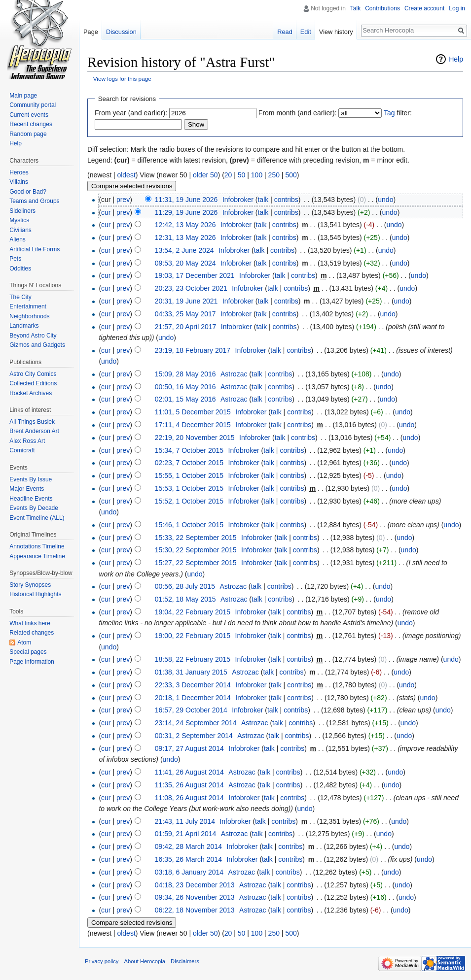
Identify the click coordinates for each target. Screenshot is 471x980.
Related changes (32, 633)
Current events (29, 115)
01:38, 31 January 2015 (191, 672)
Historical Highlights (35, 594)
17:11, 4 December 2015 (193, 425)
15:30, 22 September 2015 (196, 550)
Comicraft (22, 450)
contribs (286, 200)
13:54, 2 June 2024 (184, 250)
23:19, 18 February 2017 (193, 350)
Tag (389, 113)
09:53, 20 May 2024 (185, 263)
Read (285, 32)
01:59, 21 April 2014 (186, 834)
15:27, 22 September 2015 (196, 563)
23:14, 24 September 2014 (196, 723)
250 (274, 175)
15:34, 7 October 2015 (189, 450)
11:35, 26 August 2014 (189, 785)
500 (291, 175)
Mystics (19, 220)
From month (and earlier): (298, 113)
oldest (126, 175)
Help (456, 59)
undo (385, 200)
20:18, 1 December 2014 (193, 698)
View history (336, 32)
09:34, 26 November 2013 (195, 897)
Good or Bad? (28, 192)
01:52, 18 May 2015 (185, 599)
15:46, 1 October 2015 (189, 525)
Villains (19, 182)
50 (242, 175)
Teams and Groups (34, 201)
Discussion (121, 32)
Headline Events (31, 499)
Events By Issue (31, 479)
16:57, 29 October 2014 (191, 710)
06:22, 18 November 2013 (195, 910)
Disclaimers (185, 961)
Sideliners (22, 211)
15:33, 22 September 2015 (196, 538)
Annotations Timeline (37, 546)
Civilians (20, 230)
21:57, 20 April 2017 (186, 327)
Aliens (18, 239)
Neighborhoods (29, 316)
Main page (23, 96)
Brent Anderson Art (34, 431)
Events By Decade (34, 508)
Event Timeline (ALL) (37, 518)
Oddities (20, 269)
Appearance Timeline (37, 556)
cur (106, 212)
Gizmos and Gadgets (37, 345)
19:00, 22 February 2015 (193, 636)
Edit (306, 32)
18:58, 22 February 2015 (193, 659)
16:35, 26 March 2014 (188, 859)
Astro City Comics (33, 374)
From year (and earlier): (131, 113)
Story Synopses (30, 585)
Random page (28, 134)
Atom (24, 642)
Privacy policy (102, 961)
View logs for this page (122, 79)
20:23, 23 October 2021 (191, 288)
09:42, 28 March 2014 (188, 846)
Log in (457, 8)
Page (91, 32)
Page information (32, 662)
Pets (15, 259)
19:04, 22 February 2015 (193, 612)
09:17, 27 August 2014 (189, 748)
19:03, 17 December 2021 (195, 275)
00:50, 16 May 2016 (185, 387)
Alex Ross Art (27, 441)
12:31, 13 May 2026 (185, 237)
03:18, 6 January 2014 (189, 872)
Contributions (382, 8)
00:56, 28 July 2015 (185, 586)
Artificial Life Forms (35, 249)
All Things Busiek (32, 422)
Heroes (19, 172)
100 (257, 175)
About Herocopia (145, 961)
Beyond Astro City (33, 336)
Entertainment (28, 306)
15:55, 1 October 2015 (189, 475)
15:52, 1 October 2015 (189, 501)
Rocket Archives (31, 393)
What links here (30, 623)
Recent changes (31, 124)
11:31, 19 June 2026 (186, 200)
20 (228, 175)
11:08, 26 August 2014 (189, 798)
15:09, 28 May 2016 (185, 374)
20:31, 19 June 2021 (186, 301)
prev (123, 200)
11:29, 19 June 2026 (186, 212)
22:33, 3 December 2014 (193, 685)
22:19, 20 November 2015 (195, 438)
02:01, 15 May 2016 (185, 399)
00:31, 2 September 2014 (194, 736)
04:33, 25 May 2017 (185, 314)
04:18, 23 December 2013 (195, 885)
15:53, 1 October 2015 (189, 488)
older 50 (205, 175)
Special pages (28, 652)
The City (20, 297)
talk (263, 200)
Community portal (33, 105)
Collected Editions (33, 383)
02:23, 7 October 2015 (189, 463)
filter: (398, 113)
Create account (424, 8)
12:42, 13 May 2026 (185, 225)
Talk (355, 8)
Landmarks (24, 326)
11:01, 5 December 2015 (193, 412)
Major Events (27, 489)
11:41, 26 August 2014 (189, 772)
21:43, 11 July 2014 (185, 821)
